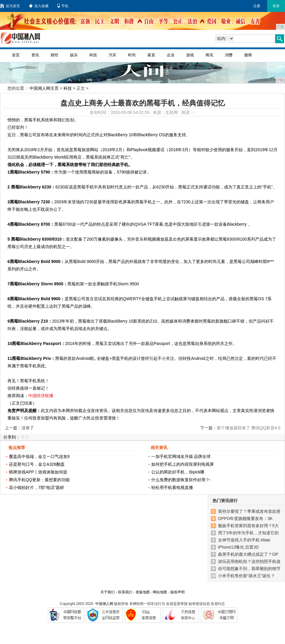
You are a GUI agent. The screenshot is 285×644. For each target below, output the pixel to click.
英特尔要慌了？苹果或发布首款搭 (249, 511)
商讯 (209, 55)
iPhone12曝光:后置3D (238, 547)
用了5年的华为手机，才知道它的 (248, 533)
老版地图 (143, 592)
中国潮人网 (104, 604)
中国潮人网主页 (44, 88)
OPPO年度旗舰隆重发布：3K (245, 518)
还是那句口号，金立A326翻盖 (37, 464)
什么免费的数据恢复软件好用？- (181, 480)
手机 (63, 6)
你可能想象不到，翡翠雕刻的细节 (249, 569)
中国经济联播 (41, 396)
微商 (248, 55)
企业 (171, 55)
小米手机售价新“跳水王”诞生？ (246, 576)
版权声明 (177, 592)
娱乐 (74, 55)
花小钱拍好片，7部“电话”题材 (36, 487)
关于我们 (108, 592)
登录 (276, 6)
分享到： (12, 437)
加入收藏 (39, 6)
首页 (16, 55)
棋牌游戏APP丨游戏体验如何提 (38, 472)
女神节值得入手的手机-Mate (244, 540)
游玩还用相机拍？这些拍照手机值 (249, 561)
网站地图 (160, 592)
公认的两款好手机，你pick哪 (178, 472)
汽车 (113, 55)
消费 (229, 55)
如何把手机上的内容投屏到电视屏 (183, 464)
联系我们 (125, 592)
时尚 (132, 55)
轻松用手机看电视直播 (172, 487)
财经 (54, 55)
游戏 (190, 55)
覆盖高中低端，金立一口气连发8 (39, 456)
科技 (93, 55)
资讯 (35, 55)
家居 (151, 55)
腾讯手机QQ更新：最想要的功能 (39, 480)
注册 (257, 6)
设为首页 (10, 6)
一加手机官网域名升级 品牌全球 (181, 456)
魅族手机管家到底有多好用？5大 (248, 526)
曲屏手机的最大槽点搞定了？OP (248, 554)
